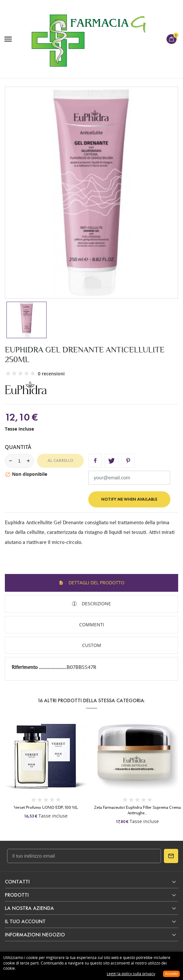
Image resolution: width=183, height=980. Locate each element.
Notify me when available (129, 499)
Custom (92, 645)
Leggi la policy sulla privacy (131, 974)
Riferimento (25, 667)
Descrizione (96, 604)
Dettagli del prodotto (96, 583)
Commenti (92, 625)
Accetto (171, 974)
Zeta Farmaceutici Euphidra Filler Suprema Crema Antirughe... (137, 810)
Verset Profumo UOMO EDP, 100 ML (46, 807)
